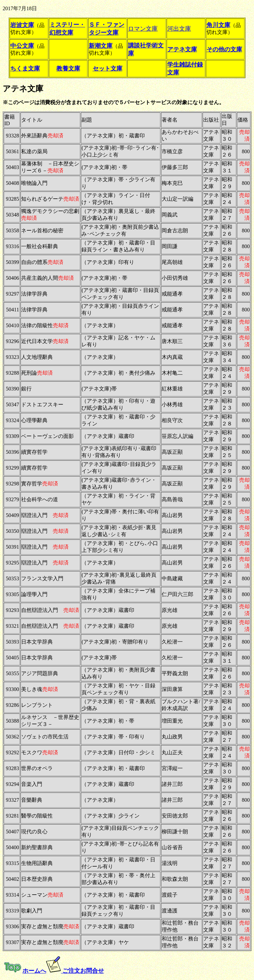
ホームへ (34, 971)
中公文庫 (22, 46)
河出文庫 (179, 29)
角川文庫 (218, 25)
